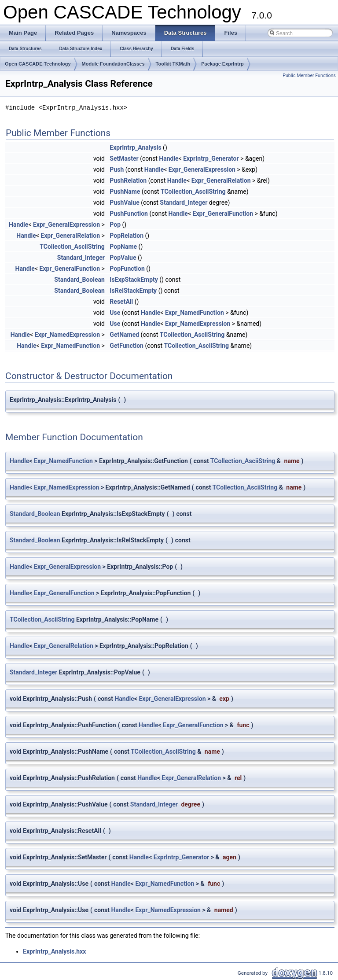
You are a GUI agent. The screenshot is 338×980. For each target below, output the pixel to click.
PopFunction (127, 269)
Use (115, 313)
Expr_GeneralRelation (221, 181)
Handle (169, 158)
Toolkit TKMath (173, 64)
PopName (123, 247)
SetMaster (124, 158)
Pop (115, 225)
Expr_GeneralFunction (223, 214)
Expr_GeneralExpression (202, 169)
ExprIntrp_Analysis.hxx (54, 951)
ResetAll (121, 302)
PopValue (123, 258)
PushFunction (129, 214)
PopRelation (127, 236)
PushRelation (128, 181)
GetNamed (124, 335)
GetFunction (127, 346)
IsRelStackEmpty (133, 291)
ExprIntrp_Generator (211, 158)
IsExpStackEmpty (134, 280)
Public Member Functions (309, 76)
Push (117, 169)
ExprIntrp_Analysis (135, 147)
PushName (125, 192)
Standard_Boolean (79, 280)
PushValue (124, 203)
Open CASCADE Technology (38, 64)
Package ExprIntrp (222, 64)
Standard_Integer (184, 203)
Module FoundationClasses (113, 64)
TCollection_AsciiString (193, 192)
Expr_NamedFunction (195, 313)
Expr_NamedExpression (198, 324)
